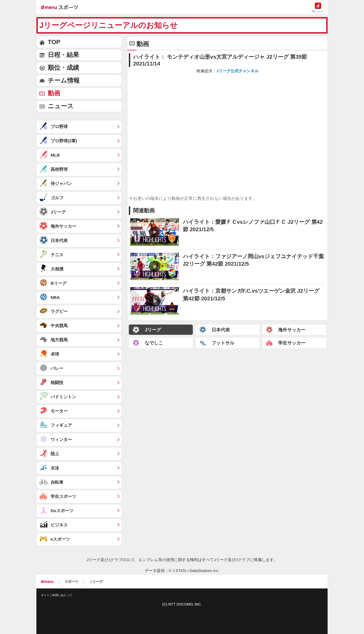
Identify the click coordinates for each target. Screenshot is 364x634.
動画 (54, 93)
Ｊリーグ (96, 582)
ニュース (61, 106)
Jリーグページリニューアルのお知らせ (108, 25)
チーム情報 (64, 80)
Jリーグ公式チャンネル (237, 71)
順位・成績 (63, 68)
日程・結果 (63, 55)
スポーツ (71, 582)
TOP (54, 42)
